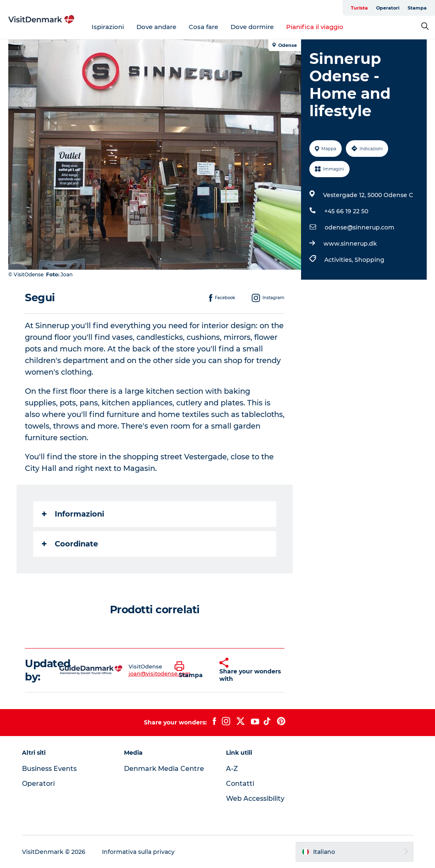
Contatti (240, 784)
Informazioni (73, 514)
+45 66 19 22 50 (346, 211)
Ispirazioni (108, 27)
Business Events (49, 769)
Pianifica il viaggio (315, 27)
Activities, (339, 260)
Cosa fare (203, 27)
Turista (359, 8)
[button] (191, 670)
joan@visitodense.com (160, 673)
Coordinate (70, 544)
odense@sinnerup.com (360, 227)
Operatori (388, 8)
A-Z (232, 769)
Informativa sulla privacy (138, 852)
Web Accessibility (255, 799)
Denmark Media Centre (164, 769)
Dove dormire (252, 27)
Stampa (417, 8)
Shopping (369, 260)
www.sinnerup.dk (350, 244)
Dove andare (156, 27)
